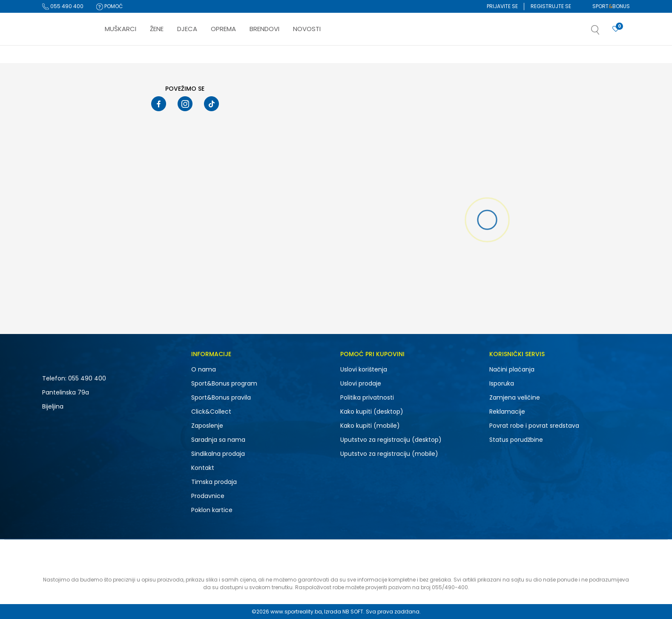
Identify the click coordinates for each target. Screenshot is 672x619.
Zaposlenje (207, 426)
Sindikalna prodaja (218, 454)
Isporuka (502, 383)
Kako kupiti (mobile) (370, 426)
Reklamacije (507, 412)
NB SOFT (353, 612)
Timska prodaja (214, 482)
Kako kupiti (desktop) (372, 412)
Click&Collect (211, 412)
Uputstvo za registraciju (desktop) (391, 440)
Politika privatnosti (367, 397)
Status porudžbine (516, 440)
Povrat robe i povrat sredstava (534, 426)
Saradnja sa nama (218, 440)
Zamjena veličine (515, 397)
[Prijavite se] (616, 29)
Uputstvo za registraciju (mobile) (389, 454)
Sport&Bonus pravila (221, 397)
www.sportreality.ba (296, 612)
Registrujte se (551, 6)
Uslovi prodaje (361, 383)
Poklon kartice (212, 510)
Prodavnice (208, 496)
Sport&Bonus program (224, 383)
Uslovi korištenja (364, 369)
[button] (604, 32)
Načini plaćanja (512, 369)
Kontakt (203, 468)
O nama (204, 369)
